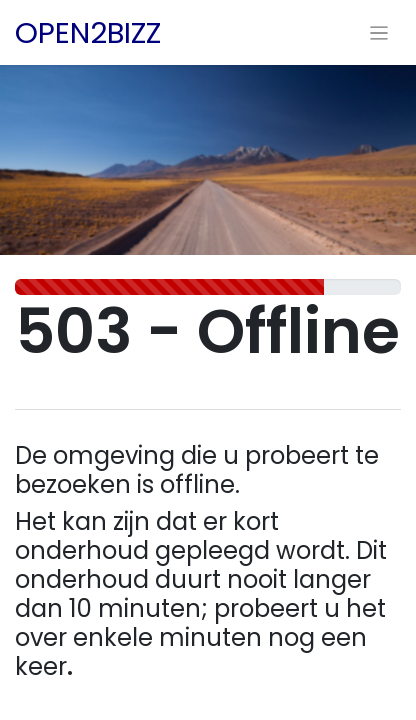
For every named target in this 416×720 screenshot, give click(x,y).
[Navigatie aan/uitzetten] (379, 32)
